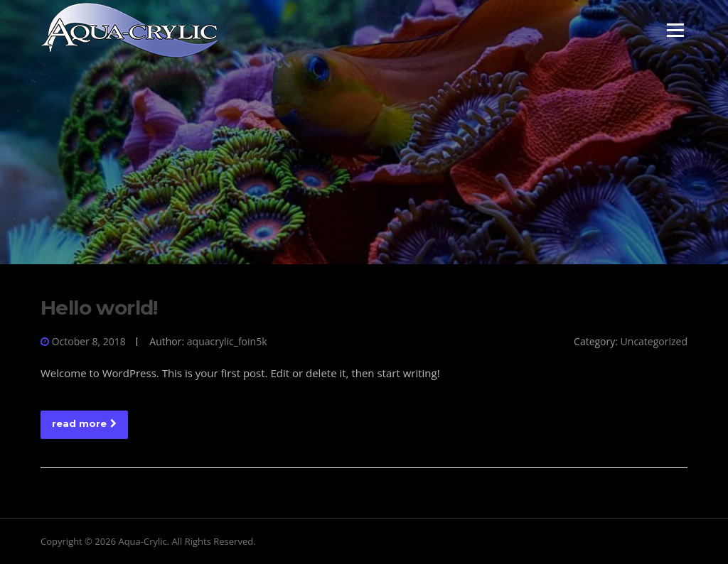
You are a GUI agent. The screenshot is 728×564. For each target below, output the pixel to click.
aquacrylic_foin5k (227, 341)
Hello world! (99, 308)
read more (84, 423)
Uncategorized (654, 341)
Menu (675, 30)
